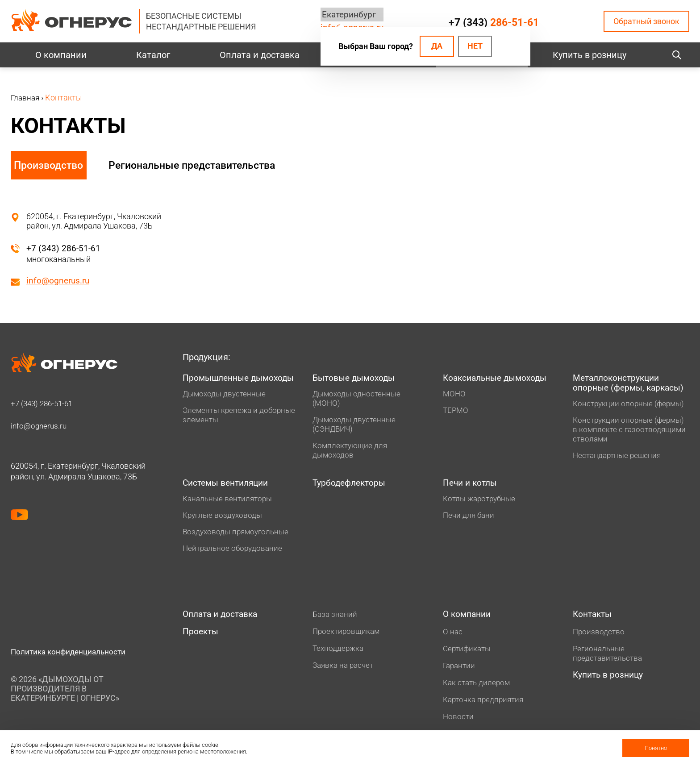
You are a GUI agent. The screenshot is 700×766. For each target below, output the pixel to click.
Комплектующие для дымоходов (351, 451)
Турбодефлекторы (351, 486)
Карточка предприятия (485, 703)
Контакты (594, 618)
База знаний (335, 617)
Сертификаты (468, 652)
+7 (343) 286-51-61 (64, 248)
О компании (61, 55)
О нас (453, 635)
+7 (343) (494, 22)
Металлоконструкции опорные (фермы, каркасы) (631, 384)
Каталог (153, 55)
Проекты (201, 636)
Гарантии (460, 669)
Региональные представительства (204, 165)
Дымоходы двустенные (226, 406)
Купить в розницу (590, 55)
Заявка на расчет (345, 668)
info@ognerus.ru (59, 281)
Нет (475, 47)
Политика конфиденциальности (71, 655)
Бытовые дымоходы (356, 379)
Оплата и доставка (260, 55)
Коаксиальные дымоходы (498, 379)
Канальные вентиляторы (229, 502)
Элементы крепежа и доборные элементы (222, 427)
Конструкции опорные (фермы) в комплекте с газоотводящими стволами (631, 431)
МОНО (455, 395)
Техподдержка (339, 651)
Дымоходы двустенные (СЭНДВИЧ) (356, 425)
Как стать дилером (478, 686)
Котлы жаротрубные (481, 502)
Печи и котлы (472, 486)
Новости (459, 720)
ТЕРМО (456, 411)
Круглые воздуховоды (224, 518)
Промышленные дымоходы (218, 384)
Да (435, 47)
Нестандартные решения (619, 457)
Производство (50, 165)
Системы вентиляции (229, 486)
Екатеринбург (347, 15)
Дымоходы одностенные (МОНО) (358, 400)
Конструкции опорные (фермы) (631, 406)
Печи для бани (470, 518)
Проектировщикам (347, 634)
